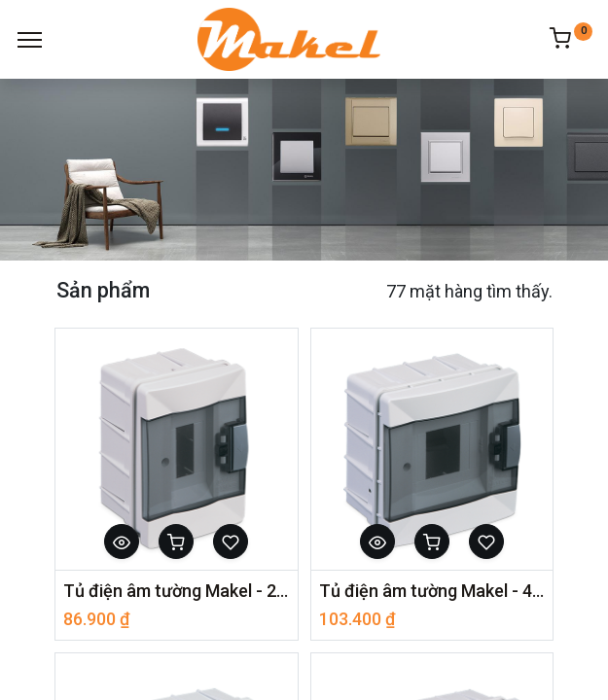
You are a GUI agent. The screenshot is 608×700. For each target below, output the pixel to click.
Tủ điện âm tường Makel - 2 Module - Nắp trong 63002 (177, 591)
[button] (122, 542)
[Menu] (30, 40)
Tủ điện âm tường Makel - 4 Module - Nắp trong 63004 (432, 591)
